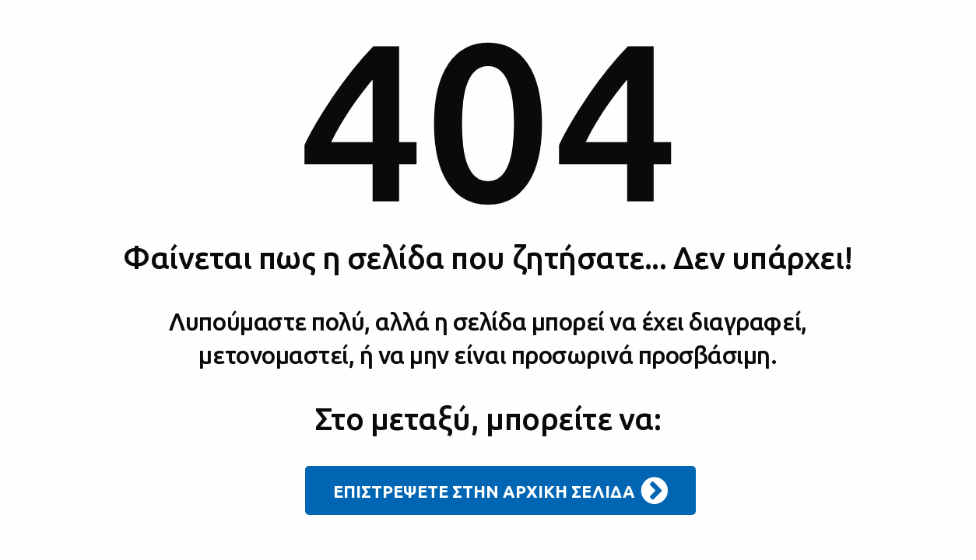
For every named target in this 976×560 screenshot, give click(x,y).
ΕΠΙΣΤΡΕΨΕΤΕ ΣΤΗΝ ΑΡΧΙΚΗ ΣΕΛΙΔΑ (500, 491)
